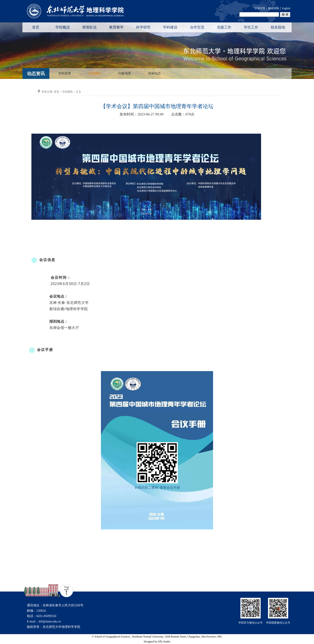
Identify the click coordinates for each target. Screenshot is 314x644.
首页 (36, 27)
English (286, 8)
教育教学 (116, 27)
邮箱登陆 (274, 8)
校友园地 (278, 27)
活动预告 (95, 74)
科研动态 (155, 74)
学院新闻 (65, 74)
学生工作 (251, 27)
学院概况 (63, 27)
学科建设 (170, 27)
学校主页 (260, 8)
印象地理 (124, 74)
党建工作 (224, 27)
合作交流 (197, 27)
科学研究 (143, 27)
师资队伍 (89, 27)
